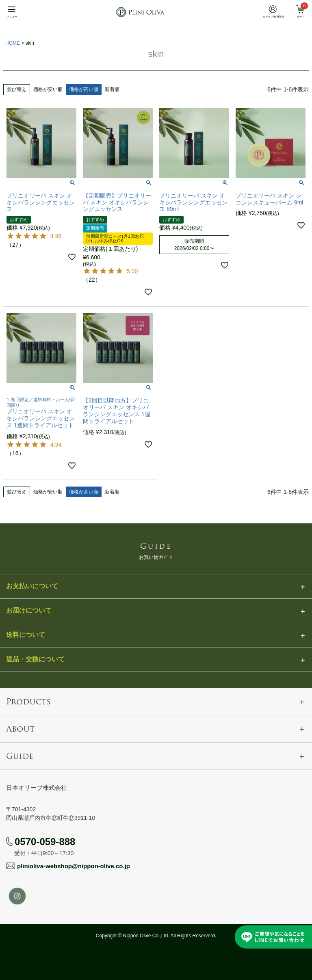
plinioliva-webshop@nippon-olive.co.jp (74, 866)
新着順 (112, 89)
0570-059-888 (45, 842)
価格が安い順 (48, 89)
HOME (13, 43)
